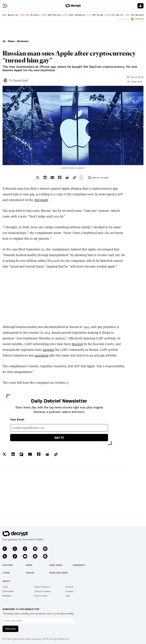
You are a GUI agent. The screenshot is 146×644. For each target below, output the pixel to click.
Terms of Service (42, 587)
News (29, 565)
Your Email (17, 420)
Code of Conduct (42, 591)
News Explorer (59, 573)
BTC (5, 15)
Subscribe (10, 629)
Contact (69, 587)
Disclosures (8, 591)
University (79, 565)
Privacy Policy (41, 596)
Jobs (68, 596)
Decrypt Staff (21, 80)
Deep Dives (56, 565)
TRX (132, 15)
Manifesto (7, 596)
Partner (8, 565)
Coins (6, 573)
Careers (69, 591)
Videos (30, 573)
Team (5, 587)
